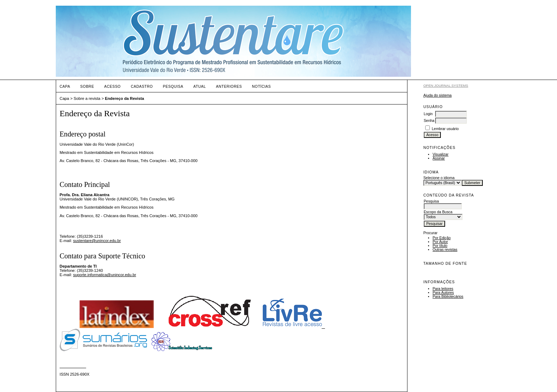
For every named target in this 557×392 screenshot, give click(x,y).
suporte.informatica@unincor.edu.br (105, 275)
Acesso (112, 87)
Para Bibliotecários (448, 297)
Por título (440, 246)
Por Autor (440, 242)
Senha (429, 121)
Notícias (261, 87)
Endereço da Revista (124, 98)
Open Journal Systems (446, 85)
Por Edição (442, 238)
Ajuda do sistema (438, 95)
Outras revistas (445, 250)
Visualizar (441, 154)
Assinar (439, 158)
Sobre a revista (87, 98)
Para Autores (443, 293)
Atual (199, 87)
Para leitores (443, 289)
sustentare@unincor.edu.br (97, 241)
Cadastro (142, 87)
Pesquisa (173, 87)
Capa (65, 87)
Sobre (87, 87)
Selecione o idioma (439, 178)
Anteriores (229, 87)
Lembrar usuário (445, 129)
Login (428, 114)
